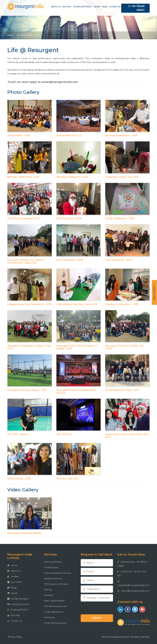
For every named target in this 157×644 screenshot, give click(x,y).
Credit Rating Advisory (55, 623)
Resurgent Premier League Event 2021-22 (76, 391)
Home (10, 35)
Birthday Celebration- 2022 (72, 177)
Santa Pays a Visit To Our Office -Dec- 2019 (127, 436)
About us (56, 7)
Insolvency (49, 617)
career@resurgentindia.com (59, 82)
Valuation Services (53, 579)
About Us (14, 571)
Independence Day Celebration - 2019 (29, 304)
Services (67, 7)
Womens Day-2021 (67, 479)
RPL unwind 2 (64, 434)
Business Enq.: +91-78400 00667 (132, 564)
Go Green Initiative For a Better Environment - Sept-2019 (26, 261)
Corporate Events (18, 604)
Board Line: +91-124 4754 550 (132, 574)
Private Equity (51, 567)
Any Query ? (154, 292)
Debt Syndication (53, 562)
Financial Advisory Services (58, 573)
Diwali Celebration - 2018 (120, 218)
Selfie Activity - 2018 (19, 479)
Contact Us (15, 621)
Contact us (115, 7)
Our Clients (15, 582)
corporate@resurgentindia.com (133, 583)
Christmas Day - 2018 (69, 218)
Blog (105, 7)
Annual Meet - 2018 (19, 136)
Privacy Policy (15, 637)
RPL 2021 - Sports (18, 434)
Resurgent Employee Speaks (25, 533)
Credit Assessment (54, 612)
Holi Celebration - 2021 (118, 260)
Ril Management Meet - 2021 (122, 390)
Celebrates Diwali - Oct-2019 (122, 177)
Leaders (13, 577)
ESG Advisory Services (55, 606)
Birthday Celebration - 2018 (121, 136)
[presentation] (100, 608)
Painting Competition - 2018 (122, 304)
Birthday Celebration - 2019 (23, 177)
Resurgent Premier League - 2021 (27, 390)
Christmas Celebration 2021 (24, 218)
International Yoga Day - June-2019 (77, 304)
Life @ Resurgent (18, 599)
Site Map (14, 615)
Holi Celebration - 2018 (70, 260)
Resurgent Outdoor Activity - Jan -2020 (124, 347)
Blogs (12, 588)
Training (48, 590)
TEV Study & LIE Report (56, 584)
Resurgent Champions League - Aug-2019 (29, 347)
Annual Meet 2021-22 (69, 136)
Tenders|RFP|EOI (82, 7)
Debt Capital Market (54, 601)
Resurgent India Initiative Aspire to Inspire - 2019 (77, 347)
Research (49, 595)
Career (97, 7)
